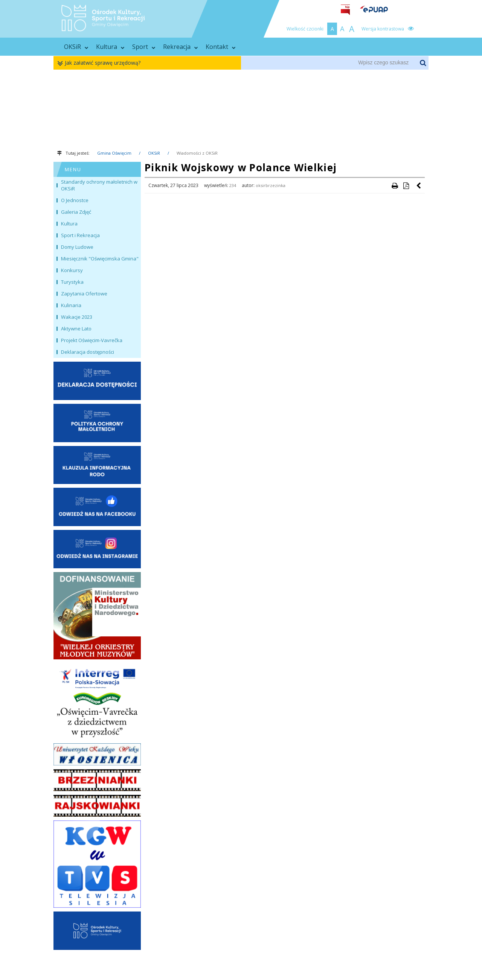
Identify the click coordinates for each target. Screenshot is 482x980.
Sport (144, 47)
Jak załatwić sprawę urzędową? (101, 63)
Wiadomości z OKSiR (197, 153)
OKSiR (76, 47)
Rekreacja (181, 47)
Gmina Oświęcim (114, 153)
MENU (73, 169)
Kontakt (221, 47)
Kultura (110, 47)
